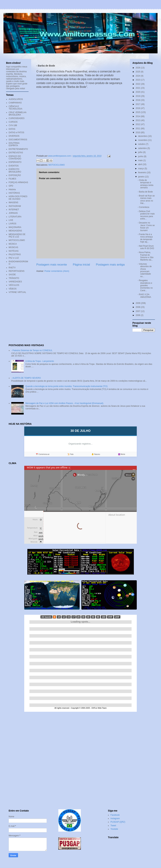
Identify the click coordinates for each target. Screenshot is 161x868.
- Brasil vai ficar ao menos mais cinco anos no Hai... (146, 199)
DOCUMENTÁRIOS (18, 140)
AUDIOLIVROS (16, 99)
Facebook (115, 815)
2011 (138, 129)
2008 (138, 307)
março (141, 169)
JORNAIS (13, 213)
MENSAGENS (15, 231)
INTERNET (14, 210)
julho (141, 152)
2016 (138, 108)
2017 (138, 104)
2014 (138, 116)
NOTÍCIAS (14, 251)
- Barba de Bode (145, 192)
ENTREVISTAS (16, 153)
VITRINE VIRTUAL (17, 292)
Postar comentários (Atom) (57, 271)
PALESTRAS (15, 254)
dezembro (143, 136)
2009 (138, 303)
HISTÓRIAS (14, 193)
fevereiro (142, 173)
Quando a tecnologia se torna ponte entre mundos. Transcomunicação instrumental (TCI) (66, 386)
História (12, 190)
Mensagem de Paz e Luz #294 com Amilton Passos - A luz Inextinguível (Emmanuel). (65, 403)
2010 (138, 133)
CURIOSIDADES (17, 118)
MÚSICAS (13, 247)
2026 (138, 68)
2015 (138, 112)
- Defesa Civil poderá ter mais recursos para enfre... (146, 215)
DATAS (12, 129)
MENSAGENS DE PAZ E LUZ (17, 236)
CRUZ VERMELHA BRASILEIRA (17, 114)
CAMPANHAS (15, 103)
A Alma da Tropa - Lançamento (40, 361)
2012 (138, 124)
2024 (138, 76)
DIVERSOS (14, 136)
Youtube (114, 829)
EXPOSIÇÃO (15, 175)
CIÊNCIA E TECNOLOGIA (15, 108)
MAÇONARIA (15, 227)
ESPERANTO (15, 162)
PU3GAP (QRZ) (118, 822)
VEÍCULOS (14, 285)
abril (140, 164)
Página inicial (81, 265)
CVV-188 (13, 125)
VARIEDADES (15, 282)
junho (141, 156)
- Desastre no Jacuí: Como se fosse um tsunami (146, 226)
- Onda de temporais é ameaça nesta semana (145, 184)
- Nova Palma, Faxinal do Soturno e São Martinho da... (146, 256)
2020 (138, 92)
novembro (143, 140)
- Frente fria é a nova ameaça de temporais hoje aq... (145, 238)
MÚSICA (13, 244)
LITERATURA (15, 217)
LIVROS (12, 224)
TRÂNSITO (14, 278)
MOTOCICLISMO (57, 165)
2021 (138, 88)
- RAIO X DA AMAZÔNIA (144, 296)
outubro (142, 144)
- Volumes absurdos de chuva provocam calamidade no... (145, 270)
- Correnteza (143, 207)
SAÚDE (12, 275)
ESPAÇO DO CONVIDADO (15, 157)
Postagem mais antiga (110, 265)
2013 (138, 120)
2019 (138, 96)
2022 (138, 84)
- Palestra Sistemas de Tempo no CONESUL (32, 350)
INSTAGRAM (15, 206)
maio (141, 160)
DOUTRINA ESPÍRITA (14, 144)
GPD (11, 186)
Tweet (113, 826)
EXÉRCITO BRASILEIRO (15, 170)
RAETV (12, 268)
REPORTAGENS (17, 271)
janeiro (142, 177)
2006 (138, 315)
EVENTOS (14, 166)
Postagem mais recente (52, 265)
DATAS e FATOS (16, 133)
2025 (138, 72)
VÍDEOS (13, 289)
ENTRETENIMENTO (18, 149)
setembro (143, 148)
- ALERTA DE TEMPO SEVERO (26, 378)
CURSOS (13, 122)
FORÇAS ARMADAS (18, 182)
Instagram (115, 818)
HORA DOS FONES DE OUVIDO (18, 198)
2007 (138, 311)
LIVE (11, 220)
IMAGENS (13, 202)
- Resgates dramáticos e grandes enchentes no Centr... (145, 285)
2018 (138, 100)
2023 (138, 80)
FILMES (12, 179)
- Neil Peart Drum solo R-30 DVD (146, 247)
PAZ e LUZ (14, 258)
